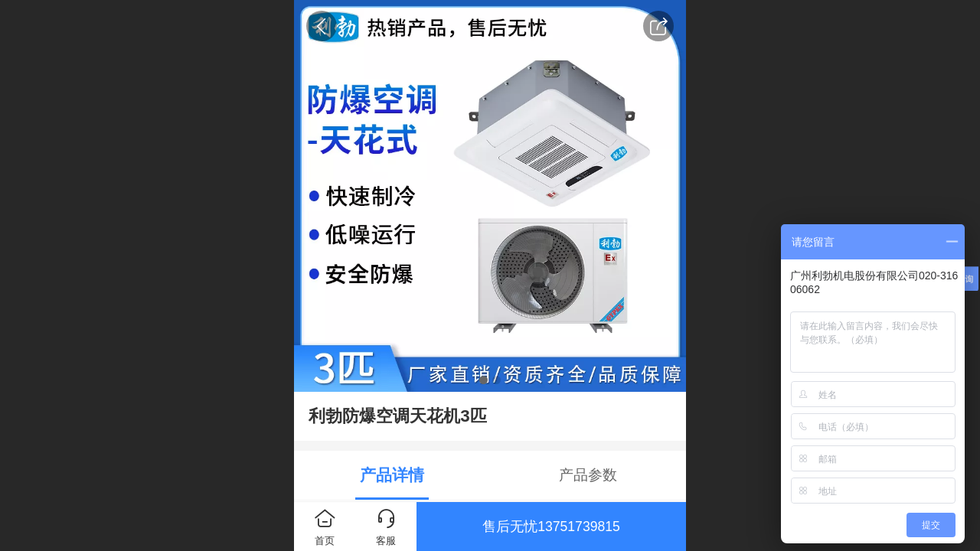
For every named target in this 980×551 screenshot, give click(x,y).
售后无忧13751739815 (551, 527)
